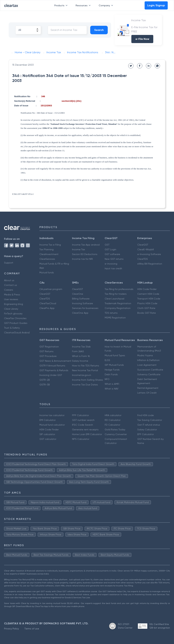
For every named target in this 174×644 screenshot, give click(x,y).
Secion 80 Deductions (85, 254)
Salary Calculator (147, 430)
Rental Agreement (148, 388)
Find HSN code (146, 415)
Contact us (11, 285)
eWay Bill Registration (150, 264)
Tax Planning (46, 249)
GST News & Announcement (55, 361)
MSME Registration (115, 318)
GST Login (110, 249)
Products (62, 5)
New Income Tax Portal (85, 370)
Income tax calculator (52, 415)
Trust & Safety (12, 328)
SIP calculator (47, 434)
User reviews (11, 299)
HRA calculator (113, 415)
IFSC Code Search (82, 425)
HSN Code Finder (147, 289)
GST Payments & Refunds (54, 370)
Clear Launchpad (114, 299)
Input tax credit (113, 268)
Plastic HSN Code (147, 303)
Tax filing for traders (116, 294)
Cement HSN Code (148, 294)
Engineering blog (14, 304)
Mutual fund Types (115, 355)
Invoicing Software (82, 303)
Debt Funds (111, 374)
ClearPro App (47, 308)
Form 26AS (78, 351)
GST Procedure (48, 356)
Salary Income (80, 361)
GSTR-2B (45, 380)
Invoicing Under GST (51, 375)
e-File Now (142, 39)
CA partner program (51, 289)
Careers (9, 290)
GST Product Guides (16, 323)
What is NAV (112, 389)
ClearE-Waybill (146, 249)
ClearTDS (143, 259)
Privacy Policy (11, 629)
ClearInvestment (49, 254)
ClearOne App (80, 313)
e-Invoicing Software (149, 254)
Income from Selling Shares (88, 380)
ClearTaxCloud (48, 303)
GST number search (83, 420)
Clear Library (11, 309)
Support (9, 263)
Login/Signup (156, 5)
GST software (112, 254)
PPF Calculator (80, 415)
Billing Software (81, 299)
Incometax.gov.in (82, 375)
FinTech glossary (13, 314)
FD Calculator (112, 425)
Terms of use (32, 629)
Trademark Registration (118, 303)
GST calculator (48, 439)
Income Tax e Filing (50, 245)
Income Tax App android (86, 245)
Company (107, 5)
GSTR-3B (45, 385)
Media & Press (12, 295)
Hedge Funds (112, 370)
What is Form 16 (81, 356)
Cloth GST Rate (146, 308)
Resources (84, 5)
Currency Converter (116, 434)
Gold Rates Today (115, 430)
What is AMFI (112, 384)
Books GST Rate (147, 313)
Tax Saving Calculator (150, 420)
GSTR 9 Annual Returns (52, 366)
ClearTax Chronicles (15, 318)
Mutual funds (47, 272)
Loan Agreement (147, 365)
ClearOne (78, 294)
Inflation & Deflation (148, 360)
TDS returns (111, 313)
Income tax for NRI (82, 259)
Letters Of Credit (147, 393)
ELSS (107, 360)
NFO (107, 379)
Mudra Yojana (145, 355)
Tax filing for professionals (119, 289)
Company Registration (118, 308)
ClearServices (47, 259)
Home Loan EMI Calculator (87, 434)
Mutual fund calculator (52, 425)
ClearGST (143, 245)
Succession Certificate (150, 370)
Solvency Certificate (149, 374)
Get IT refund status (149, 425)
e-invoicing (111, 264)
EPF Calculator (146, 434)
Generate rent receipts (85, 430)
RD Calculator (113, 420)
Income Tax (79, 249)
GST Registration (49, 347)
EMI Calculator (47, 420)
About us (9, 280)
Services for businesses (85, 308)
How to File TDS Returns (86, 366)
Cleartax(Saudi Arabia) (17, 333)
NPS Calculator (81, 439)
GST (107, 245)
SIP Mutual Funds (114, 365)
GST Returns (46, 351)
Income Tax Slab (81, 347)
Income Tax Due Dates (85, 385)
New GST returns (114, 259)
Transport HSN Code (149, 299)
